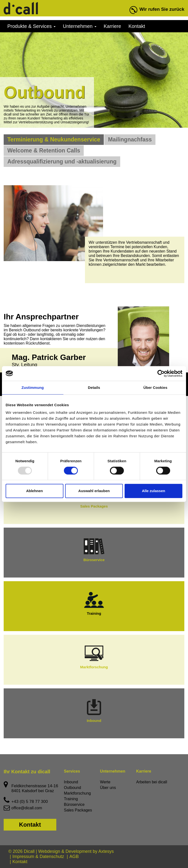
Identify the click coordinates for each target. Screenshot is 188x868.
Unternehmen (80, 26)
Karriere (112, 26)
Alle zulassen (154, 491)
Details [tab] (94, 388)
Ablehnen (35, 491)
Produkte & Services (31, 26)
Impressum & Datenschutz (38, 856)
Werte (105, 782)
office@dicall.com (27, 808)
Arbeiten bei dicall (152, 782)
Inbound (94, 711)
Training (94, 604)
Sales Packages (78, 810)
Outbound (72, 788)
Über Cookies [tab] (155, 388)
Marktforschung (94, 657)
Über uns (108, 788)
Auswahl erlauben (94, 491)
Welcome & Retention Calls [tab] (44, 150)
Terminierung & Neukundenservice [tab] (54, 139)
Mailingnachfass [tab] (130, 139)
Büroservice (94, 550)
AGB (74, 856)
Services (72, 771)
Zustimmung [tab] (33, 388)
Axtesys (106, 851)
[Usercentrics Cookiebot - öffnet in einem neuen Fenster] (161, 373)
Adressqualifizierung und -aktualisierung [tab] (62, 162)
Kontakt (137, 26)
